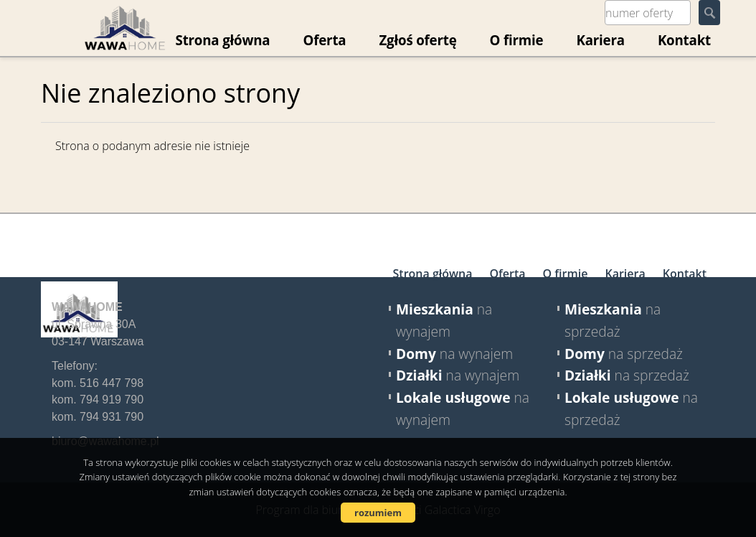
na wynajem (454, 354)
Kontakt (684, 40)
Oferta (324, 40)
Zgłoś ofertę (417, 40)
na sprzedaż (624, 354)
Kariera (600, 40)
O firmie (517, 40)
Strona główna (433, 274)
